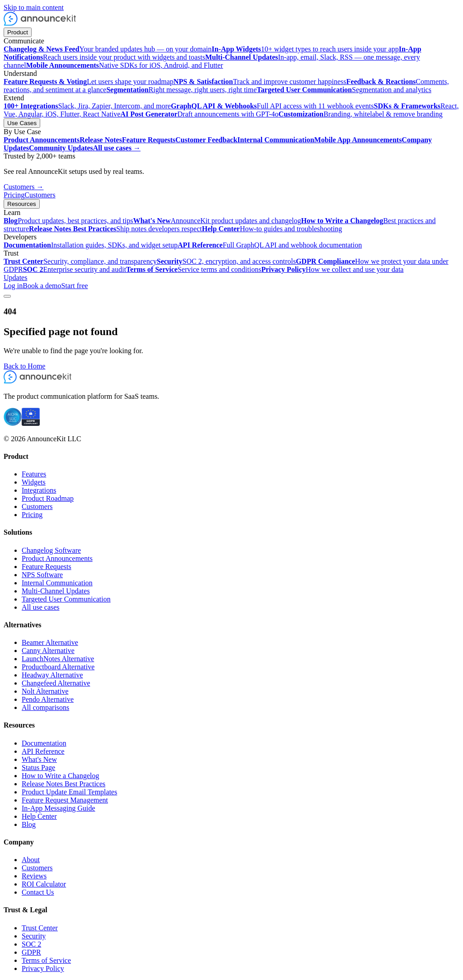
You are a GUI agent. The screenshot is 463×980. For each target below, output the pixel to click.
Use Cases (22, 123)
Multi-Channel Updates (56, 591)
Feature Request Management (65, 800)
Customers (40, 195)
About (31, 860)
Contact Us (38, 892)
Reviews (34, 876)
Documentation (44, 743)
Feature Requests (47, 567)
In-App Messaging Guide (58, 808)
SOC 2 (31, 944)
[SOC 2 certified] (13, 423)
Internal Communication (57, 583)
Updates (15, 278)
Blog (29, 824)
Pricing (14, 195)
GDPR (31, 952)
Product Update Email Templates (69, 792)
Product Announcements (57, 558)
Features (34, 474)
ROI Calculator (44, 884)
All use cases (41, 607)
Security (34, 936)
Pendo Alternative (48, 699)
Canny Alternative (48, 651)
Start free (75, 286)
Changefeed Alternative (56, 683)
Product (18, 32)
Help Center (39, 816)
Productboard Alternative (58, 667)
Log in (13, 286)
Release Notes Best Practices (63, 784)
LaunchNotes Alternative (58, 659)
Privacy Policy (43, 968)
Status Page (38, 768)
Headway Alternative (52, 675)
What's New (39, 759)
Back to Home (24, 366)
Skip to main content (34, 7)
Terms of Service (46, 960)
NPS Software (42, 575)
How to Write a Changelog (60, 776)
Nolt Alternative (45, 691)
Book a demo (42, 286)
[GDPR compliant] (31, 423)
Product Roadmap (48, 498)
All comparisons (45, 707)
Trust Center (40, 928)
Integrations (39, 490)
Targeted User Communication (66, 599)
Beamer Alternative (50, 642)
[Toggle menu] (7, 296)
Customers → (23, 187)
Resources (22, 204)
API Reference (43, 751)
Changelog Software (51, 550)
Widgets (34, 482)
